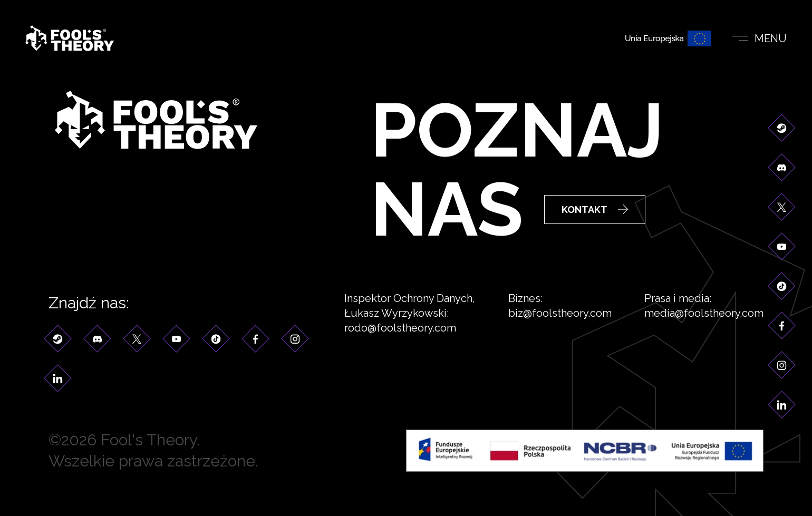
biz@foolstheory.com (560, 314)
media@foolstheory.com (704, 314)
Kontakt (595, 211)
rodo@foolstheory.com (400, 328)
